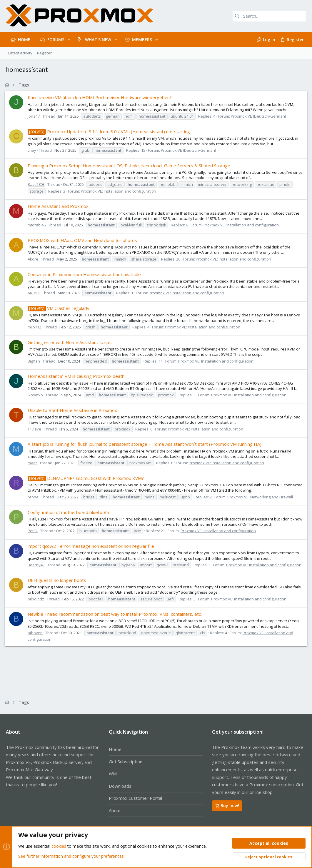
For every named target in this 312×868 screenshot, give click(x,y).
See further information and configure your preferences (71, 856)
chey (33, 150)
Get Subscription (126, 762)
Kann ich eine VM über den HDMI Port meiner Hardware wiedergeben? (101, 97)
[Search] (269, 16)
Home (115, 749)
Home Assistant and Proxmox (59, 206)
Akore (34, 259)
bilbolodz (37, 604)
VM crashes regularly (60, 308)
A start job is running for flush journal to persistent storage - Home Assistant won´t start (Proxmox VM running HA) (146, 444)
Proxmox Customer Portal (135, 798)
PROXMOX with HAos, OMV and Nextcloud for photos (84, 240)
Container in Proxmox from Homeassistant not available (85, 274)
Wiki (113, 774)
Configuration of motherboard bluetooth (70, 512)
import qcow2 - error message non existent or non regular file (92, 546)
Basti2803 (37, 184)
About (115, 810)
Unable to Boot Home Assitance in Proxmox (74, 410)
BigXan (35, 361)
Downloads (120, 786)
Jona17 (35, 116)
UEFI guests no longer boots (58, 585)
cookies (59, 846)
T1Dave (36, 429)
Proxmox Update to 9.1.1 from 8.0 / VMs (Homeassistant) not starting (110, 131)
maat (33, 463)
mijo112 (36, 327)
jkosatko (36, 395)
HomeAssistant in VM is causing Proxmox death (77, 376)
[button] (69, 40)
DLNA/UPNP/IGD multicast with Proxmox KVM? (87, 478)
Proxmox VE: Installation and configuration (120, 191)
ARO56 (35, 293)
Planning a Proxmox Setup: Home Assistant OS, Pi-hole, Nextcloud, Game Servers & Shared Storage (130, 166)
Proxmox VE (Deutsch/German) (260, 116)
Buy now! (227, 806)
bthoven (36, 638)
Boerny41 (37, 565)
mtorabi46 (38, 225)
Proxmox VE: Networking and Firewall (261, 497)
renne (34, 497)
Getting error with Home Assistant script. (71, 342)
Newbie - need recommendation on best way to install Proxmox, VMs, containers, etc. (116, 619)
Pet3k (34, 531)
